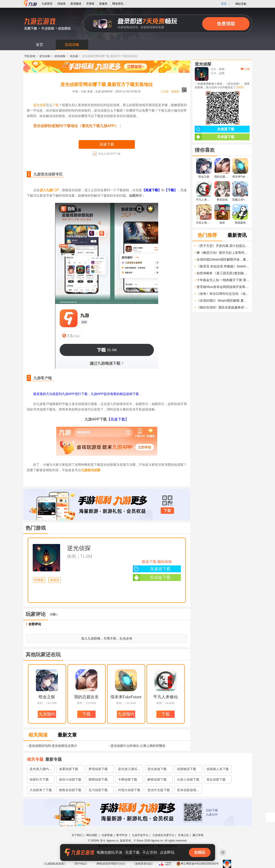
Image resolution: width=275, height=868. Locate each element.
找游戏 (61, 4)
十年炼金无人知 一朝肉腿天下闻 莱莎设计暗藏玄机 (223, 280)
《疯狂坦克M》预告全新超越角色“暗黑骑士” (223, 307)
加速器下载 (152, 569)
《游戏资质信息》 (144, 864)
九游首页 (47, 4)
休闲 (72, 556)
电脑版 (39, 580)
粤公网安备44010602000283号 (197, 864)
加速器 (55, 580)
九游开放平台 (140, 835)
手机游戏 (30, 56)
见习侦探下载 (98, 790)
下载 (56, 105)
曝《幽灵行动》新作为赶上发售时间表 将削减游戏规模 (223, 253)
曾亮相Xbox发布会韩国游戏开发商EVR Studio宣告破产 (223, 287)
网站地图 (92, 835)
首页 (40, 45)
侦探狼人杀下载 (218, 769)
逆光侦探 (45, 56)
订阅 (245, 69)
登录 (224, 4)
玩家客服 (107, 835)
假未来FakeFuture (126, 697)
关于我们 (77, 835)
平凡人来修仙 (166, 697)
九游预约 (47, 714)
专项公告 (183, 835)
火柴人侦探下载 (188, 779)
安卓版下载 (152, 578)
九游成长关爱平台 (163, 835)
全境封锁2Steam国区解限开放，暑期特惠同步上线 (223, 259)
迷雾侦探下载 (69, 769)
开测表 (90, 4)
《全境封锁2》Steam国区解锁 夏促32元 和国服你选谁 (223, 301)
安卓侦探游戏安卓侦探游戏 (188, 791)
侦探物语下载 (187, 769)
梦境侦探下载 (98, 769)
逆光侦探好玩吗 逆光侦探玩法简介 (53, 746)
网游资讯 (118, 4)
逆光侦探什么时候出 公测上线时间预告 (138, 746)
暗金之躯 (47, 697)
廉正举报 (198, 835)
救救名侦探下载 (70, 790)
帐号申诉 (122, 835)
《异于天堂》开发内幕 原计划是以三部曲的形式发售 (223, 246)
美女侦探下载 (216, 779)
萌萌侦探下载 (98, 779)
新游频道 (76, 4)
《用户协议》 (80, 864)
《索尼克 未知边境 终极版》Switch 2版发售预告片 (223, 266)
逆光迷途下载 (157, 769)
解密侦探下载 (157, 779)
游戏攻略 (72, 45)
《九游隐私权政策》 (54, 864)
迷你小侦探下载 (70, 779)
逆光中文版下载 (159, 790)
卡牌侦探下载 (128, 779)
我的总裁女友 (86, 697)
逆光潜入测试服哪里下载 (129, 770)
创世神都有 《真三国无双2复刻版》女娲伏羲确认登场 (223, 273)
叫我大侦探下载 (129, 790)
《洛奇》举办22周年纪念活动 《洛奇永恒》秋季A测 (223, 294)
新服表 (103, 4)
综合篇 (74, 56)
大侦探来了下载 (41, 790)
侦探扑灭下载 (39, 779)
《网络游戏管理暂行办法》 (111, 864)
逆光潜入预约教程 (41, 770)
